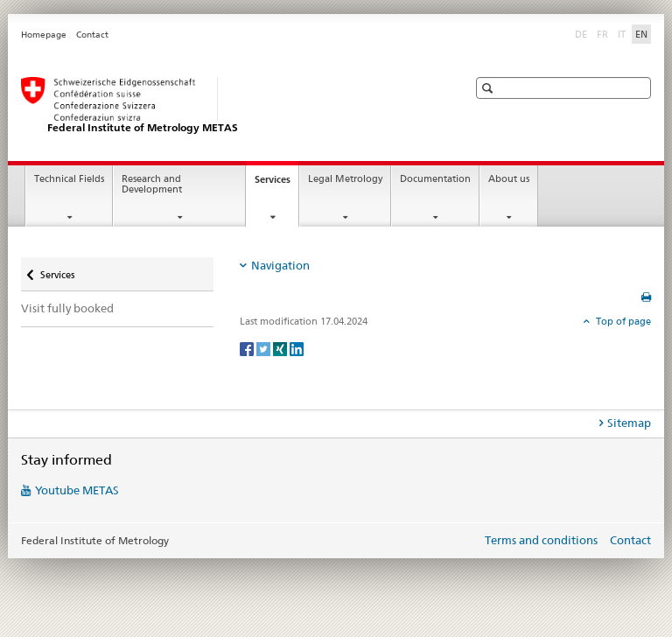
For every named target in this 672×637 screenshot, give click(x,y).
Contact (92, 35)
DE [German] (583, 33)
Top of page (622, 321)
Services (276, 184)
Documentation (435, 179)
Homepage (44, 35)
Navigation (280, 265)
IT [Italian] (623, 33)
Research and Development (152, 185)
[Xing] (281, 348)
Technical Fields (69, 179)
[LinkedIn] (297, 348)
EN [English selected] (641, 34)
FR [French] (604, 33)
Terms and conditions (541, 540)
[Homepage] (227, 106)
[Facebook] (248, 348)
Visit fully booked (67, 308)
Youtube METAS (77, 490)
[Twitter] (265, 348)
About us (509, 179)
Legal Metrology (345, 179)
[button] (490, 88)
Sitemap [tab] (629, 423)
